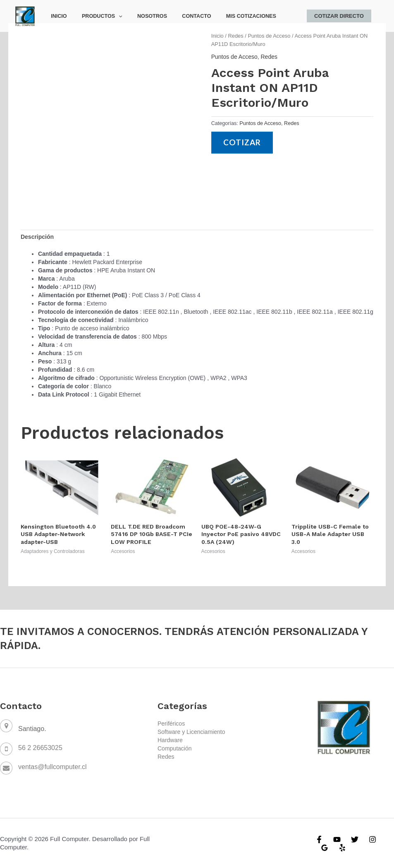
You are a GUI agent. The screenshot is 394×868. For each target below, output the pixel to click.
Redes (235, 36)
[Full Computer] (25, 15)
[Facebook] (319, 839)
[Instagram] (373, 839)
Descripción (37, 237)
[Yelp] (342, 848)
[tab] (37, 237)
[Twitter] (355, 839)
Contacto (181, 16)
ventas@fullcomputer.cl (53, 767)
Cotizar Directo (341, 16)
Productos (95, 16)
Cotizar (242, 143)
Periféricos (171, 724)
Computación (175, 748)
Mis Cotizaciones (230, 16)
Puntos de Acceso (269, 36)
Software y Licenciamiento (191, 732)
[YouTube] (337, 839)
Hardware (170, 740)
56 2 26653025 (40, 748)
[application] (112, 16)
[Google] (325, 848)
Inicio (57, 16)
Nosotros (141, 16)
